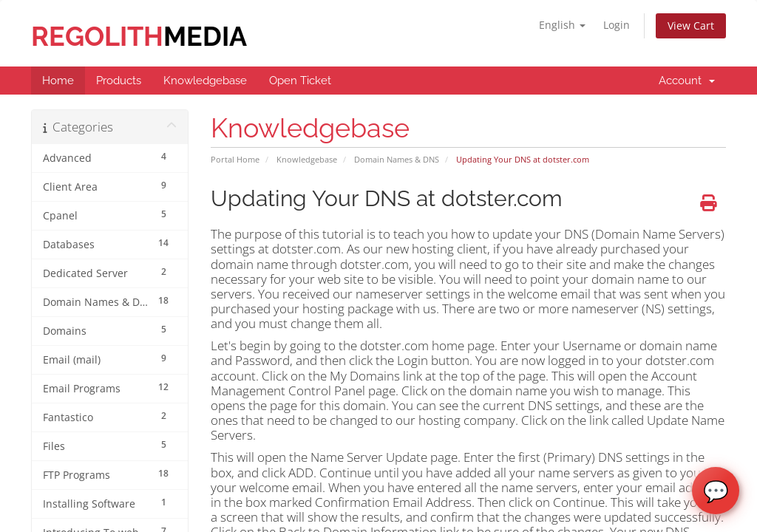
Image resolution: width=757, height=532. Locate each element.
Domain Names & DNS (397, 159)
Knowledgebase (307, 159)
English (562, 25)
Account (687, 81)
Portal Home (235, 159)
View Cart (691, 25)
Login (617, 25)
